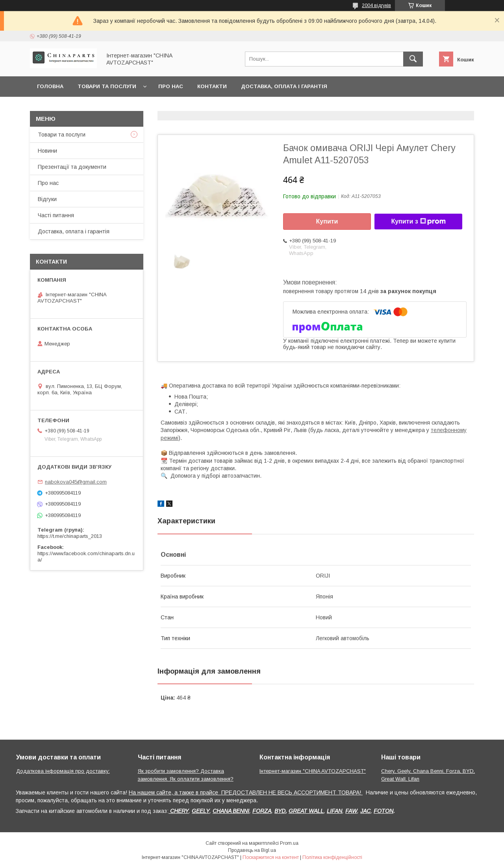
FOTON (384, 811)
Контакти (212, 86)
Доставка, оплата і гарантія (284, 86)
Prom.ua (289, 843)
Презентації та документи (72, 167)
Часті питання (56, 215)
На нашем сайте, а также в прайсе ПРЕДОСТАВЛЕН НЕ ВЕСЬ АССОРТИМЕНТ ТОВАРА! (246, 792)
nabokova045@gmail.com (76, 482)
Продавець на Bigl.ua (252, 850)
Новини (47, 151)
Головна (50, 86)
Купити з (418, 222)
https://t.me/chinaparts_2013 (70, 536)
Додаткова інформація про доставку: (63, 771)
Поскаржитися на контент (271, 857)
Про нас (171, 86)
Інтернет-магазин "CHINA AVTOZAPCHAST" (313, 771)
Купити (327, 221)
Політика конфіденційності (332, 857)
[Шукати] (413, 59)
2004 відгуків (376, 6)
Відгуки (47, 199)
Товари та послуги (107, 86)
